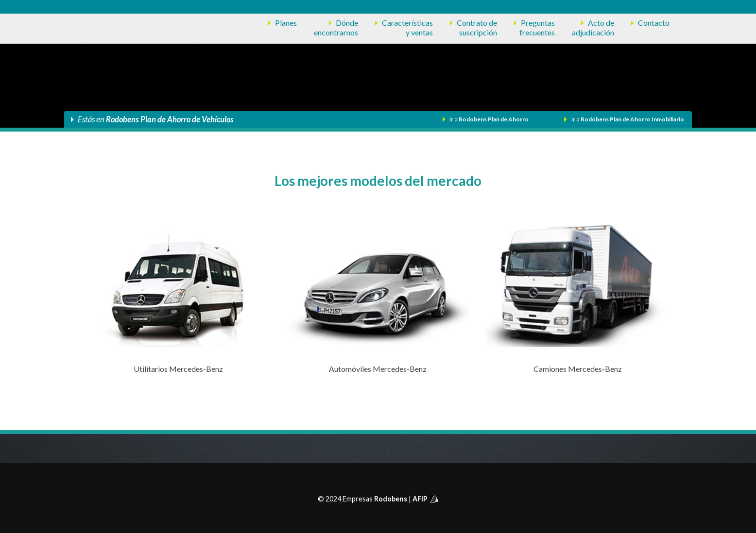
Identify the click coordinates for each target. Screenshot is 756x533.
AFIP (425, 499)
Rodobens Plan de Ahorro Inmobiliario (632, 119)
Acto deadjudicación (593, 27)
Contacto (654, 23)
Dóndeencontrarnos (336, 27)
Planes (286, 23)
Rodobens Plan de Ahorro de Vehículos (170, 119)
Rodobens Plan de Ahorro (494, 119)
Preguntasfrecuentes (537, 27)
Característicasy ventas (407, 27)
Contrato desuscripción (477, 27)
